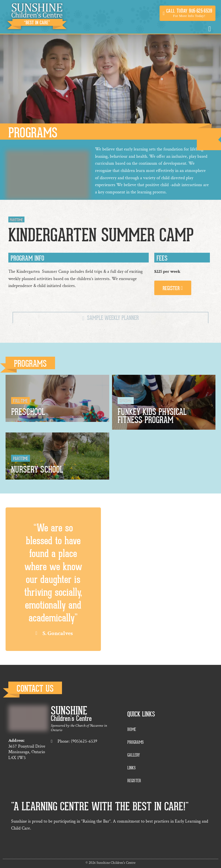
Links (131, 768)
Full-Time (20, 401)
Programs (30, 364)
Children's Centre (71, 718)
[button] (188, 13)
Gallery (134, 755)
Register (134, 781)
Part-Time (21, 459)
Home (132, 730)
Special (126, 401)
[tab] (110, 318)
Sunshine (69, 711)
